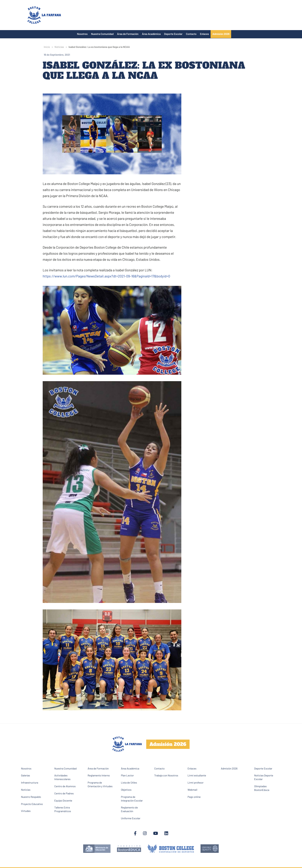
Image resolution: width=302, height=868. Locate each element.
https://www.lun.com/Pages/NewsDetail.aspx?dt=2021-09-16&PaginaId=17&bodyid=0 (106, 276)
